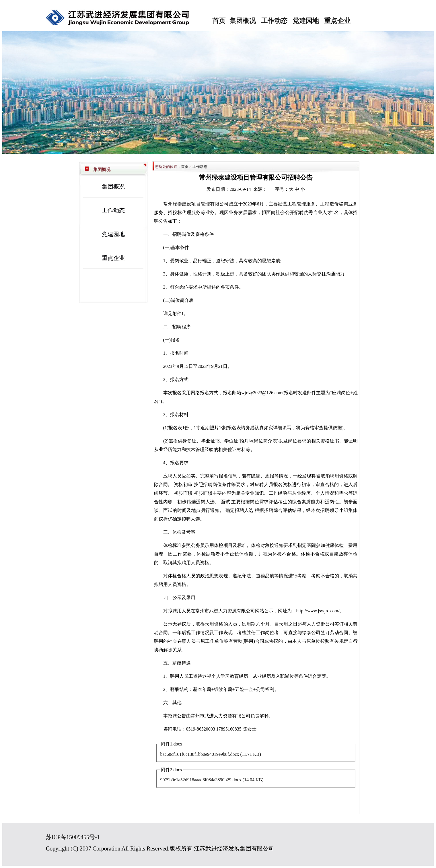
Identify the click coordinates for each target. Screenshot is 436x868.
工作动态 (274, 21)
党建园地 (306, 21)
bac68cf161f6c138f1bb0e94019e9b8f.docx (200, 754)
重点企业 (337, 21)
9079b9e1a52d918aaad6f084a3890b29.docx (201, 780)
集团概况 (243, 21)
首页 (219, 21)
